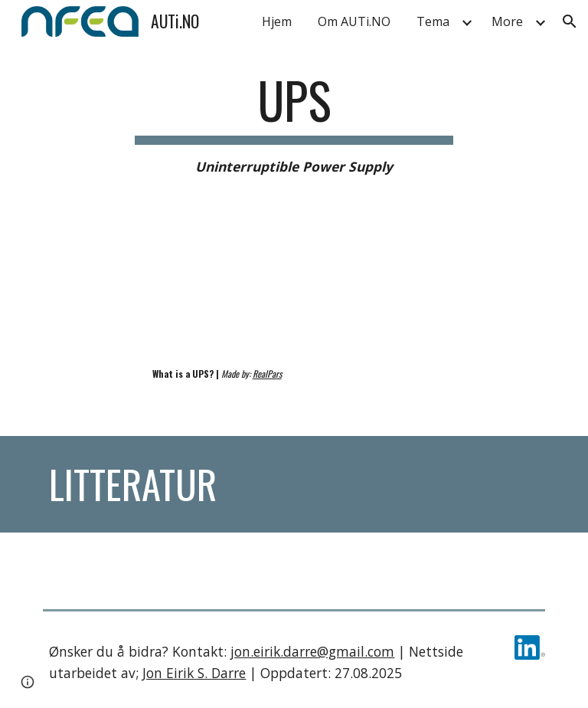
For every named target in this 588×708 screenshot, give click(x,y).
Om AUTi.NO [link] (354, 21)
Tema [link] (433, 21)
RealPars (267, 374)
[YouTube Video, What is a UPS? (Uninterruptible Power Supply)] (165, 290)
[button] (570, 21)
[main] (294, 124)
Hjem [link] (277, 21)
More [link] (507, 21)
